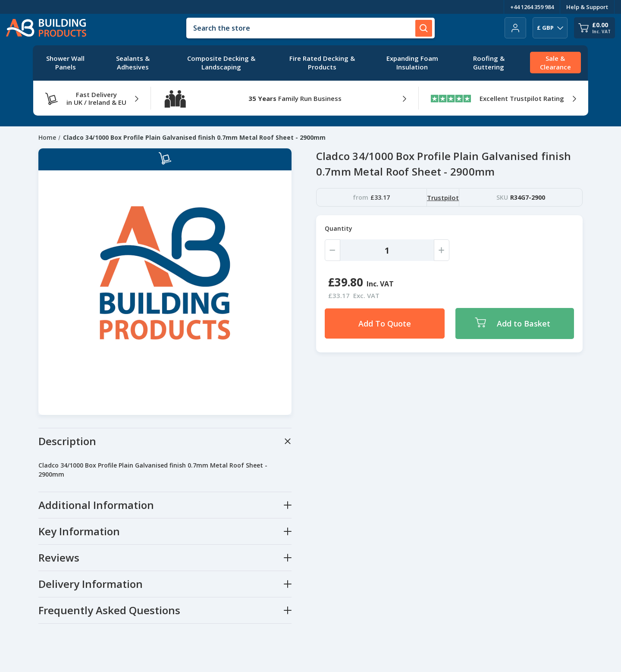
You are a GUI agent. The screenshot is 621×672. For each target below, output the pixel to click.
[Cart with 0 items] (594, 28)
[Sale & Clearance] (555, 63)
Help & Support (587, 7)
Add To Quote (385, 323)
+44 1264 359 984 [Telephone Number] (532, 7)
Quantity (339, 228)
